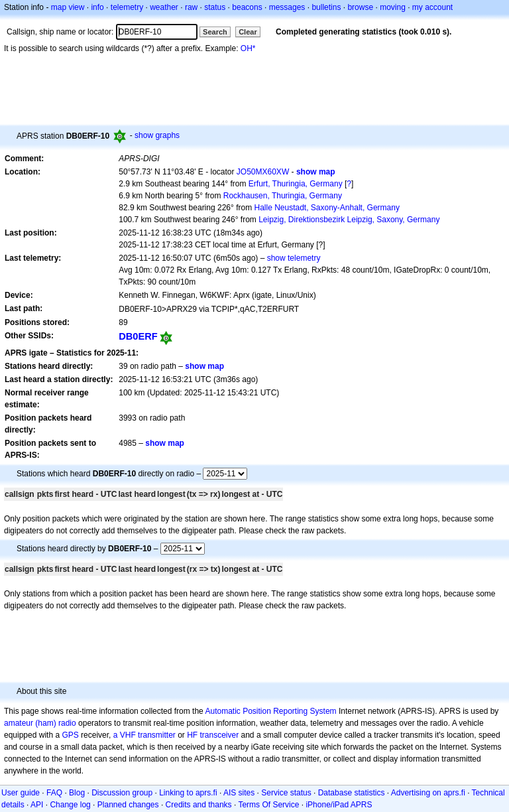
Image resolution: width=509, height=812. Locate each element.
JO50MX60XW (263, 172)
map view (68, 7)
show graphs (157, 135)
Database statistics (352, 793)
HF (192, 735)
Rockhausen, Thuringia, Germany (283, 196)
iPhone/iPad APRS (339, 805)
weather (164, 7)
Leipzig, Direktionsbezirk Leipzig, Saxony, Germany (349, 220)
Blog (77, 793)
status (215, 7)
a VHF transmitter (144, 735)
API (37, 805)
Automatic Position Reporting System (270, 711)
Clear (248, 32)
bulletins (326, 7)
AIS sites (239, 793)
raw (191, 7)
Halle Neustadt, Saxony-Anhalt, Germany (326, 208)
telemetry (127, 7)
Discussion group (122, 793)
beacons (247, 7)
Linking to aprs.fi (188, 793)
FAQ (54, 793)
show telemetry (294, 258)
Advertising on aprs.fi (428, 793)
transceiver (220, 735)
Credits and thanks (199, 805)
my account (432, 7)
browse (360, 7)
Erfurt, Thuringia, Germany (296, 184)
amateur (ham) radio (40, 723)
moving (393, 7)
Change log (70, 805)
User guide (21, 793)
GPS (70, 735)
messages (287, 7)
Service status (286, 793)
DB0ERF (138, 336)
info (97, 7)
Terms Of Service (268, 805)
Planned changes (128, 805)
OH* (248, 48)
